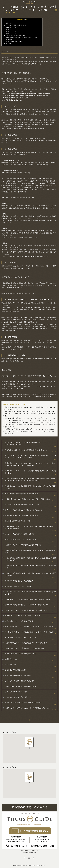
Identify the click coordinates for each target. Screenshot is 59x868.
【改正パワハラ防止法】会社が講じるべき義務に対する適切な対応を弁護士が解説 (31, 593)
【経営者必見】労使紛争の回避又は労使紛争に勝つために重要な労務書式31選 (31, 551)
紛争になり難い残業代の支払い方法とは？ (20, 681)
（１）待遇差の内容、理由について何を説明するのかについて (24, 38)
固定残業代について (12, 665)
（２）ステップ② (11, 29)
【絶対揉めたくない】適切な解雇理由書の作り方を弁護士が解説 (28, 599)
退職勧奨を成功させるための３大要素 (18, 586)
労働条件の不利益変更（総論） (16, 670)
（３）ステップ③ (11, 31)
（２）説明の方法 (11, 40)
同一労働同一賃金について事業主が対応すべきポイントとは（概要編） (30, 627)
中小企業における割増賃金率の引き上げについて (22, 505)
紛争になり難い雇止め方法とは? (16, 692)
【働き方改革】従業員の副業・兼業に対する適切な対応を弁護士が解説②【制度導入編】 (31, 559)
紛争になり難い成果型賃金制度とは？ (18, 675)
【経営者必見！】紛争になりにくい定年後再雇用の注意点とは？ (28, 708)
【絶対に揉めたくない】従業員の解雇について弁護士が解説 (26, 643)
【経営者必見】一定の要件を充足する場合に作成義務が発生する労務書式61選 (31, 567)
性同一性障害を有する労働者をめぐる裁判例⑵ (21, 494)
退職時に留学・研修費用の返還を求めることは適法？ (24, 616)
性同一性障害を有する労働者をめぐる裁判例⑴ (21, 515)
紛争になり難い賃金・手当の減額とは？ (19, 697)
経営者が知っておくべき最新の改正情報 (19, 621)
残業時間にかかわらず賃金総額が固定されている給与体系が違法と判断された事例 (31, 487)
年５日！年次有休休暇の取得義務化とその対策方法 (23, 703)
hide (25, 20)
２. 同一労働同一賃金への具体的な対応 (15, 25)
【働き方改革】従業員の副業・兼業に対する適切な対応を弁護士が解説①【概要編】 (31, 574)
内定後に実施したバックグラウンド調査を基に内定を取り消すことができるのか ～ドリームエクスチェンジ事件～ (31, 457)
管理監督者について (12, 659)
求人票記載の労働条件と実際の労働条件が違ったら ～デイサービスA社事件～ (23, 444)
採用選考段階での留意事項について (17, 521)
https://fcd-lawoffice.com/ (30, 853)
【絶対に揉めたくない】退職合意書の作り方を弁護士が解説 (26, 610)
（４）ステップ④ (11, 33)
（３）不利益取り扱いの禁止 (14, 42)
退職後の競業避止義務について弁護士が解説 (21, 539)
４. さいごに (7, 44)
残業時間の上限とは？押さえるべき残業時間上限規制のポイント (28, 605)
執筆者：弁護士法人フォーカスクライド (17, 404)
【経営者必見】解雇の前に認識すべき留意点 (21, 686)
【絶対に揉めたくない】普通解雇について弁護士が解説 (24, 648)
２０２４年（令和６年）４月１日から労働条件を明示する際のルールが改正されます (31, 472)
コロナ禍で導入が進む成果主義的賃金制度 (20, 534)
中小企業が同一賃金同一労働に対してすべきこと (22, 637)
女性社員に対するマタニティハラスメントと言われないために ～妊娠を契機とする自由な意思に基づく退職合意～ (30, 464)
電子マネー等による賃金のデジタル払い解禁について (24, 510)
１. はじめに (7, 23)
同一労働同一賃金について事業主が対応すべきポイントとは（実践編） (30, 632)
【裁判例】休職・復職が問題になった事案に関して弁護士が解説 (28, 499)
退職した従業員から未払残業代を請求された (21, 654)
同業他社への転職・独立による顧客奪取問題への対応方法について (28, 450)
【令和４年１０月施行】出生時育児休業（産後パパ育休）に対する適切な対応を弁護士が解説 (31, 527)
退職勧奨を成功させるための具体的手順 (19, 581)
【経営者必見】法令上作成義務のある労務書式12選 (23, 545)
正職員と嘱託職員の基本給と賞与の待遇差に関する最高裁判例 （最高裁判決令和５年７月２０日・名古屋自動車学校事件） (30, 480)
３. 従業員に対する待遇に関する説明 (14, 36)
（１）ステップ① (11, 27)
